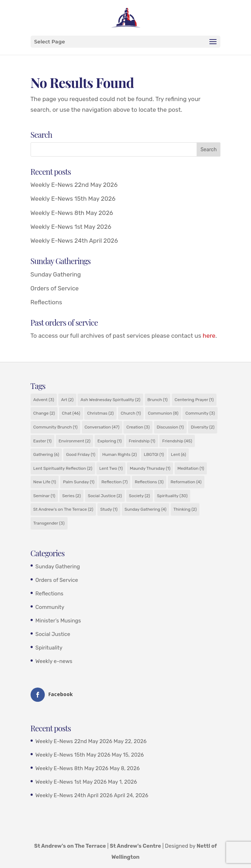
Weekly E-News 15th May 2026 (73, 199)
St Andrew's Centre (135, 846)
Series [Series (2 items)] (71, 496)
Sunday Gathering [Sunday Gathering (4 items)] (145, 509)
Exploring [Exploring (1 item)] (110, 441)
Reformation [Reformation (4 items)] (186, 482)
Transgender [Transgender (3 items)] (49, 523)
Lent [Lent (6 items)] (179, 454)
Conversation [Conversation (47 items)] (102, 427)
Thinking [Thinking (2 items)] (185, 509)
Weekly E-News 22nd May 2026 (74, 185)
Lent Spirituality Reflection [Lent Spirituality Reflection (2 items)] (63, 468)
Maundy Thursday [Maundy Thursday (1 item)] (150, 468)
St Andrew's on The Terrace (70, 846)
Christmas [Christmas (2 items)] (100, 413)
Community (50, 607)
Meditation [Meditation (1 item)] (191, 468)
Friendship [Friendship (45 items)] (177, 441)
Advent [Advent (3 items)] (44, 400)
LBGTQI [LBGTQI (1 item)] (154, 454)
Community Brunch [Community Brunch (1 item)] (55, 427)
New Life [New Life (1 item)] (45, 482)
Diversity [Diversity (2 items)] (203, 427)
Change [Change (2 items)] (44, 413)
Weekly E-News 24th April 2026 (74, 241)
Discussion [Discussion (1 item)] (170, 427)
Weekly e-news (54, 661)
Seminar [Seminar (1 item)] (44, 496)
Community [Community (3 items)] (200, 413)
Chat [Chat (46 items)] (71, 413)
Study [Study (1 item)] (109, 509)
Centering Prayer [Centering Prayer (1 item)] (194, 400)
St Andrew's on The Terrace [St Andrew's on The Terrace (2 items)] (63, 509)
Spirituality (49, 648)
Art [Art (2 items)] (67, 400)
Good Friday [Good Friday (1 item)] (81, 454)
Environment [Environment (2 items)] (75, 441)
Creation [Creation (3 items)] (138, 427)
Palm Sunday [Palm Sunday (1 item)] (79, 482)
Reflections (46, 302)
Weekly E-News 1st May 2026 (71, 227)
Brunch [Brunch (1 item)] (158, 400)
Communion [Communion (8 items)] (163, 413)
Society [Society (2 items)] (140, 496)
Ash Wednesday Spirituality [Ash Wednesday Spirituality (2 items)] (110, 400)
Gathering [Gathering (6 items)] (46, 454)
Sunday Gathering (56, 274)
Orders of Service (55, 288)
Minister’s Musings (58, 621)
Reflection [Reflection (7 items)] (114, 482)
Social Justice (53, 634)
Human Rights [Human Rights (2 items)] (120, 454)
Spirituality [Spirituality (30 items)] (172, 496)
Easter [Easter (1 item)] (43, 441)
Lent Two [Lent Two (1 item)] (111, 468)
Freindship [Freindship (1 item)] (142, 441)
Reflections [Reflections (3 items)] (149, 482)
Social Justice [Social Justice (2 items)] (105, 496)
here (209, 336)
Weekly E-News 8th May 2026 (72, 213)
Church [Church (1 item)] (131, 413)
